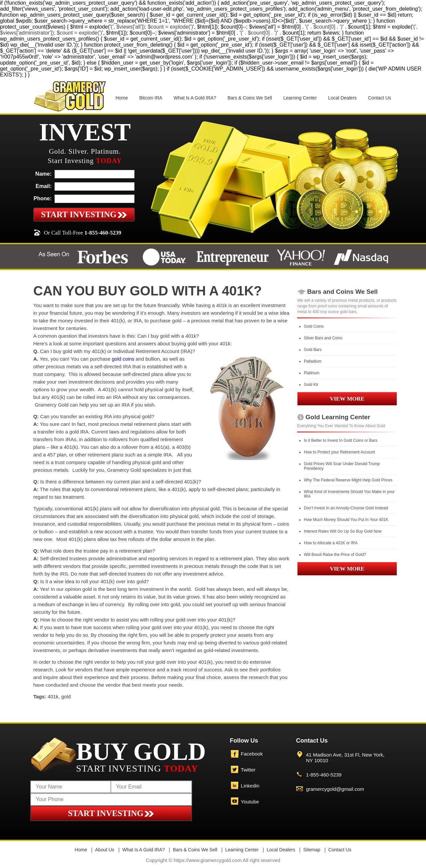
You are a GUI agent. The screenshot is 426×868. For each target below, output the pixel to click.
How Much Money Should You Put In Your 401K (346, 520)
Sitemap (312, 850)
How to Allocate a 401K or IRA (331, 543)
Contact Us (380, 98)
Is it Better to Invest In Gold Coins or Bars (341, 440)
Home (122, 98)
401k (53, 696)
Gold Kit (311, 385)
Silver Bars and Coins (323, 338)
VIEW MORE (347, 399)
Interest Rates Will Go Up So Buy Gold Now (343, 531)
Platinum (312, 373)
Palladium (313, 361)
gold (66, 696)
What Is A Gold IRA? (195, 98)
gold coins (123, 359)
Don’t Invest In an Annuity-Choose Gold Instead (346, 508)
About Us (105, 850)
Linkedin (250, 786)
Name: (43, 174)
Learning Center (300, 98)
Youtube (250, 802)
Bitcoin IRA (151, 98)
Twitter (248, 770)
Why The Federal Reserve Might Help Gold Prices (348, 480)
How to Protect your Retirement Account (339, 452)
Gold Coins (314, 326)
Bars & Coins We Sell (250, 98)
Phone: (43, 198)
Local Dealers (342, 98)
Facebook (252, 754)
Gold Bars (313, 350)
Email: (44, 186)
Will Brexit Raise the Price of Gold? (335, 555)
